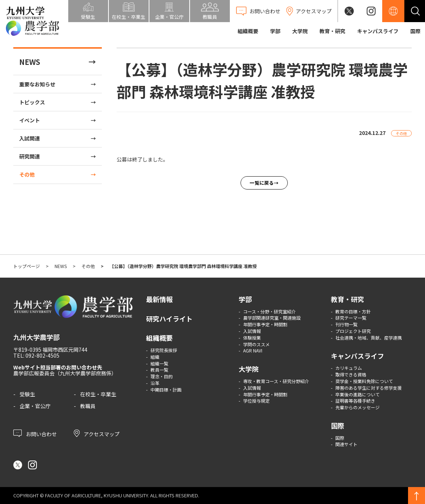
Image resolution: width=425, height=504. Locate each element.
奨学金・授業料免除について (364, 381)
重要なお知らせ (37, 84)
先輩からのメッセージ (357, 407)
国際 (415, 31)
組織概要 (248, 31)
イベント (30, 120)
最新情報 (159, 299)
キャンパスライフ (378, 31)
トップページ (27, 266)
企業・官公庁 (35, 406)
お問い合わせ (35, 433)
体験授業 (252, 338)
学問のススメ (256, 344)
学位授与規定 (256, 401)
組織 (155, 357)
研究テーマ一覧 (351, 318)
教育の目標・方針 (353, 311)
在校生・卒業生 (98, 394)
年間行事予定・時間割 (265, 324)
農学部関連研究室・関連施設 (272, 318)
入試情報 (252, 331)
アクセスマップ (97, 433)
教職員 (88, 406)
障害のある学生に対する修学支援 (369, 388)
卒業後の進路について (357, 394)
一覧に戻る (262, 183)
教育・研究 (332, 31)
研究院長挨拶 (164, 350)
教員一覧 (159, 370)
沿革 (155, 383)
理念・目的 (162, 376)
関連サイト (346, 444)
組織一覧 (159, 363)
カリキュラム (349, 368)
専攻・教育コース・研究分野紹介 (276, 381)
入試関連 (30, 138)
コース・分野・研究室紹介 (269, 311)
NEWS (30, 62)
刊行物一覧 (346, 324)
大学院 (300, 31)
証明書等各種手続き (355, 401)
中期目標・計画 (166, 390)
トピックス (32, 102)
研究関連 (30, 156)
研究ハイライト (169, 319)
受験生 (27, 394)
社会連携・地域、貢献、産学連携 (369, 338)
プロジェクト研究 (353, 331)
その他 (27, 174)
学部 (275, 31)
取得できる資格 (351, 374)
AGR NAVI (253, 350)
